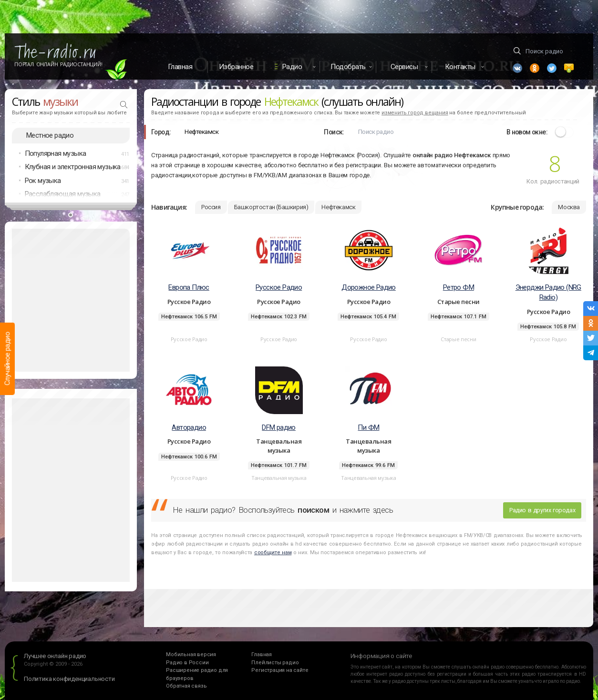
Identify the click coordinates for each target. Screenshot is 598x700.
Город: (161, 132)
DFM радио (279, 427)
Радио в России (187, 663)
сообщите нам (273, 553)
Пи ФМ (368, 427)
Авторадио (189, 427)
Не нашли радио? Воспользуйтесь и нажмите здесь (283, 510)
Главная (180, 67)
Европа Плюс (189, 287)
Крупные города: (517, 207)
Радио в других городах (542, 510)
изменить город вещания (415, 113)
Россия (211, 207)
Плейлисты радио (275, 663)
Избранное (236, 67)
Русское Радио (279, 287)
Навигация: (169, 207)
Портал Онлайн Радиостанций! (58, 64)
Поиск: (334, 132)
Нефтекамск (338, 207)
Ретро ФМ (459, 287)
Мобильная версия (191, 654)
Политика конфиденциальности (69, 679)
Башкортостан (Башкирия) (271, 207)
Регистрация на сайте (280, 670)
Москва (569, 207)
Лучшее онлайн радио (55, 656)
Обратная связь (186, 686)
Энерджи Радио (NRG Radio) (548, 292)
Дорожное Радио (369, 287)
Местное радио (50, 135)
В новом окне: (527, 132)
